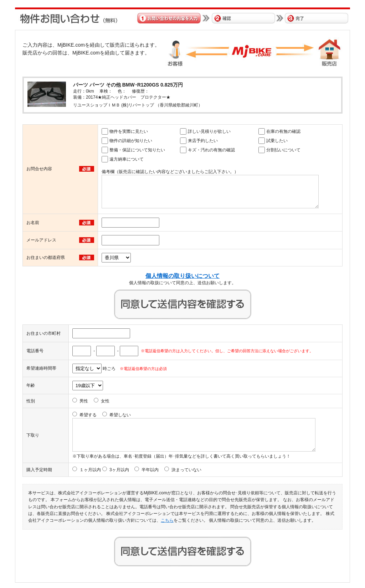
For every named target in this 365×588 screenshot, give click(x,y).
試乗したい (277, 141)
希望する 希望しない (105, 415)
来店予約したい (203, 141)
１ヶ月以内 (90, 470)
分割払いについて (283, 150)
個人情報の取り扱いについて (182, 276)
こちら (167, 520)
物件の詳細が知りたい (131, 141)
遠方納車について (127, 159)
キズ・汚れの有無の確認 (211, 150)
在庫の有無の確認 (283, 131)
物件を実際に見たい (129, 131)
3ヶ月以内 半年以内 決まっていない (155, 470)
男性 (84, 401)
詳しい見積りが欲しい (209, 131)
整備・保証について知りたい (137, 150)
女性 (105, 401)
